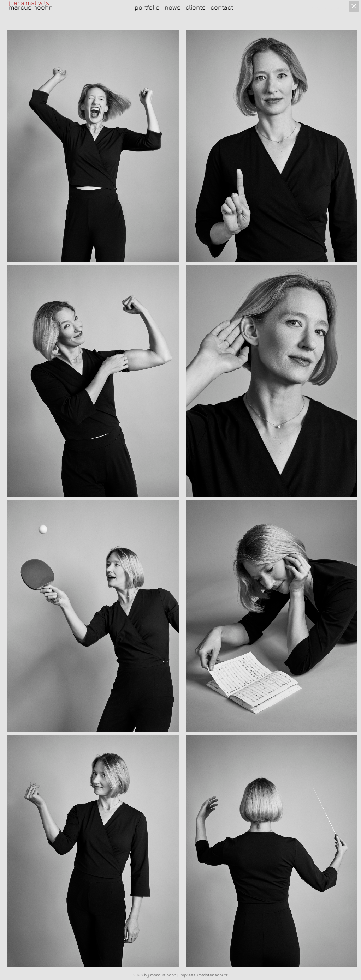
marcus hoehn (31, 7)
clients (196, 7)
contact (222, 7)
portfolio (147, 7)
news (173, 7)
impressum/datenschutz (204, 975)
